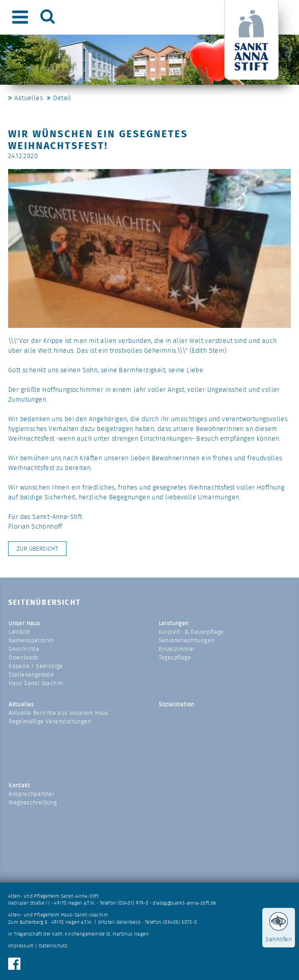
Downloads (24, 657)
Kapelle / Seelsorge (36, 666)
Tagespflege (175, 657)
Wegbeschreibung (33, 802)
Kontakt (19, 785)
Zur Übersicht (37, 549)
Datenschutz (53, 946)
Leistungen (174, 623)
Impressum (21, 946)
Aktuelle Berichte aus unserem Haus (59, 713)
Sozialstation (177, 704)
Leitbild (19, 632)
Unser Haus (24, 623)
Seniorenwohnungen (187, 640)
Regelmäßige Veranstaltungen (50, 721)
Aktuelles (29, 98)
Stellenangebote (31, 675)
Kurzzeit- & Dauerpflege (191, 632)
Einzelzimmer (177, 649)
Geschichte (24, 649)
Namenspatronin (31, 640)
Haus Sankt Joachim (36, 683)
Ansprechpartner (31, 794)
